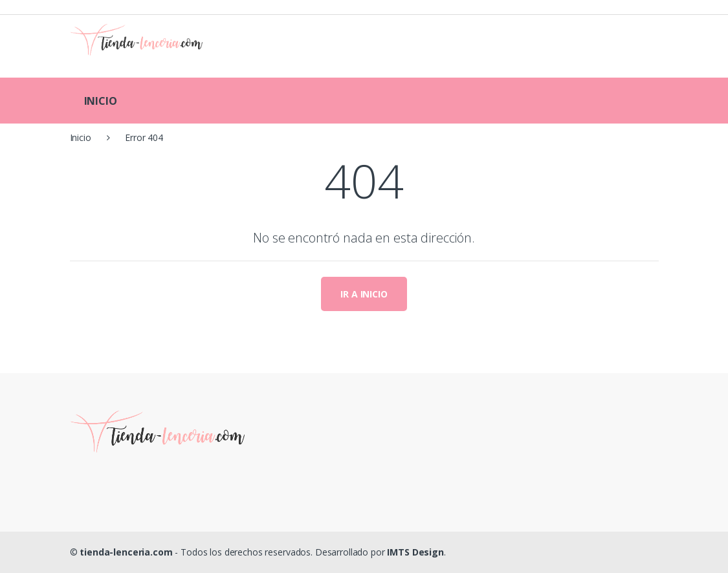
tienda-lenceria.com (126, 552)
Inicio (81, 137)
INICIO (101, 101)
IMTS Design (415, 552)
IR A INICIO (364, 294)
